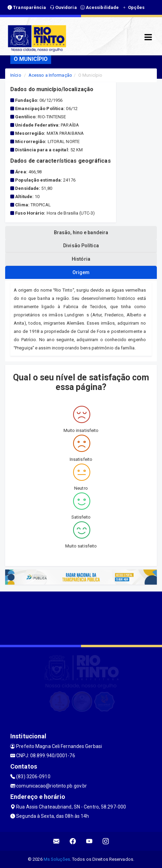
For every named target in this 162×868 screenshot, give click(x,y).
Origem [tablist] (81, 272)
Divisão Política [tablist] (81, 246)
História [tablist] (81, 259)
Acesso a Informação (50, 75)
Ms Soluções (57, 859)
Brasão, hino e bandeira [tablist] (81, 232)
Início (16, 75)
